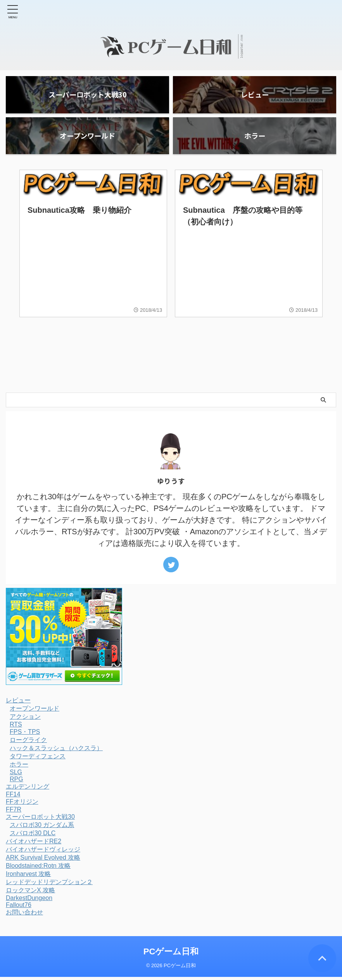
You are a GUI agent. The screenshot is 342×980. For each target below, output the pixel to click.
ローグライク (28, 743)
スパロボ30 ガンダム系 (42, 828)
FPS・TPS (25, 735)
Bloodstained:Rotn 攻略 (38, 869)
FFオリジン (22, 805)
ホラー (19, 768)
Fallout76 (19, 908)
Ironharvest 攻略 (28, 877)
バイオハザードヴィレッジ (43, 853)
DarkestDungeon (29, 901)
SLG (16, 776)
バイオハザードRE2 (34, 845)
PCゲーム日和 (171, 955)
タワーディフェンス (38, 760)
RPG (16, 783)
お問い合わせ (24, 916)
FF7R (14, 813)
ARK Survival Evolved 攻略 (43, 861)
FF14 (13, 798)
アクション (25, 720)
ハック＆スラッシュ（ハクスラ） (56, 752)
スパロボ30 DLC (33, 837)
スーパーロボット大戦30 (40, 820)
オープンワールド (35, 712)
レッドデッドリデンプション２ (49, 885)
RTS (16, 728)
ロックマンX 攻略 (30, 894)
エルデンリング (28, 790)
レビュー (18, 704)
